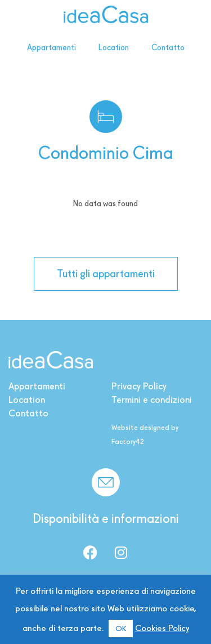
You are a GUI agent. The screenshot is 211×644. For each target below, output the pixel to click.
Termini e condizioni (152, 400)
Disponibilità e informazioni (106, 518)
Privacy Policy (139, 386)
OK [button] (121, 629)
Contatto (168, 47)
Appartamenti (51, 47)
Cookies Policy (162, 628)
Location (114, 47)
